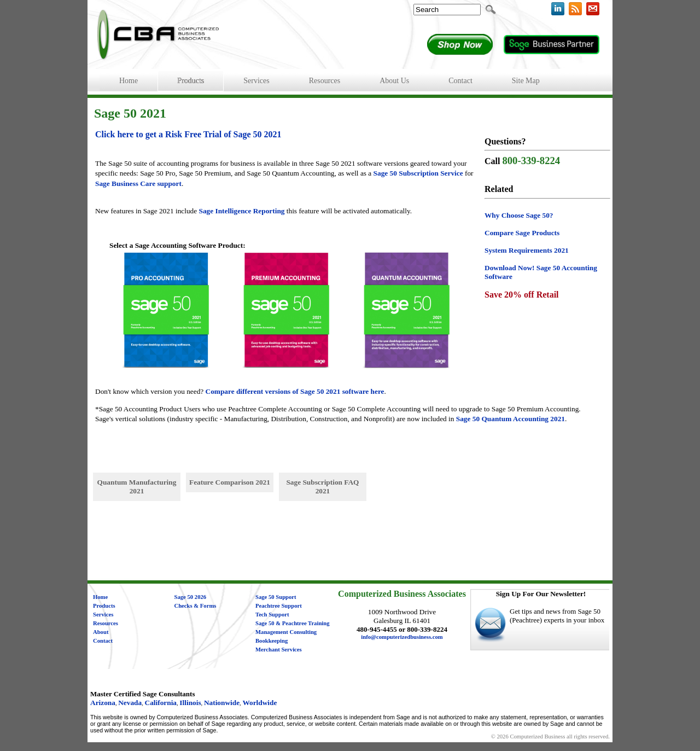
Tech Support (272, 615)
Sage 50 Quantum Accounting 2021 (511, 419)
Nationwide (222, 703)
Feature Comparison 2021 (230, 482)
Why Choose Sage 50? (519, 215)
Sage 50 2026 (191, 597)
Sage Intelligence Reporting (242, 211)
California (161, 703)
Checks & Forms (196, 606)
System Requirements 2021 (527, 250)
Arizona (103, 703)
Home (100, 597)
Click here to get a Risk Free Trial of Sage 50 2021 (188, 134)
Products (104, 606)
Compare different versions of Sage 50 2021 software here (295, 391)
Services (103, 615)
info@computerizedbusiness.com (402, 637)
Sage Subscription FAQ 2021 (322, 487)
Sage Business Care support (138, 184)
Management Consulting (286, 632)
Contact (103, 641)
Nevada (130, 703)
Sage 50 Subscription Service (418, 173)
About (101, 632)
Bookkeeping (272, 641)
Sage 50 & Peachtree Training (293, 623)
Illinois (190, 703)
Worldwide (259, 703)
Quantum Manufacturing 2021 (137, 487)
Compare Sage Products (522, 233)
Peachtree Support (279, 606)
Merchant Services (279, 650)
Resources (106, 623)
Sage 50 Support (276, 597)
